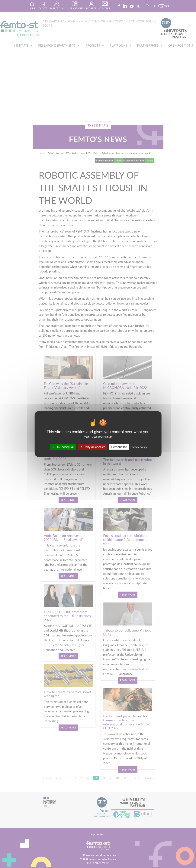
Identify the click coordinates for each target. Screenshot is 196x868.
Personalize (119, 447)
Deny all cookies (93, 447)
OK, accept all (63, 447)
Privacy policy (138, 447)
